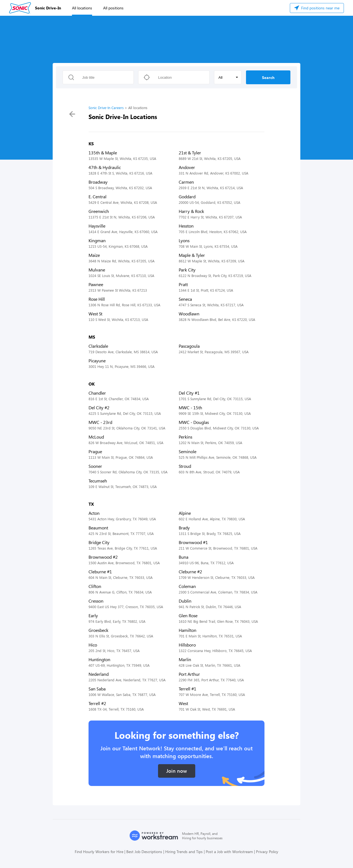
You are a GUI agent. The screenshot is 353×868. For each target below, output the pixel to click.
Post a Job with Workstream (229, 852)
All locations (82, 8)
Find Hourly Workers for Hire (99, 852)
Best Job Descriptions (144, 852)
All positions (113, 8)
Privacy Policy (267, 852)
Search (268, 77)
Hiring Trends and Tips (184, 852)
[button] (228, 77)
